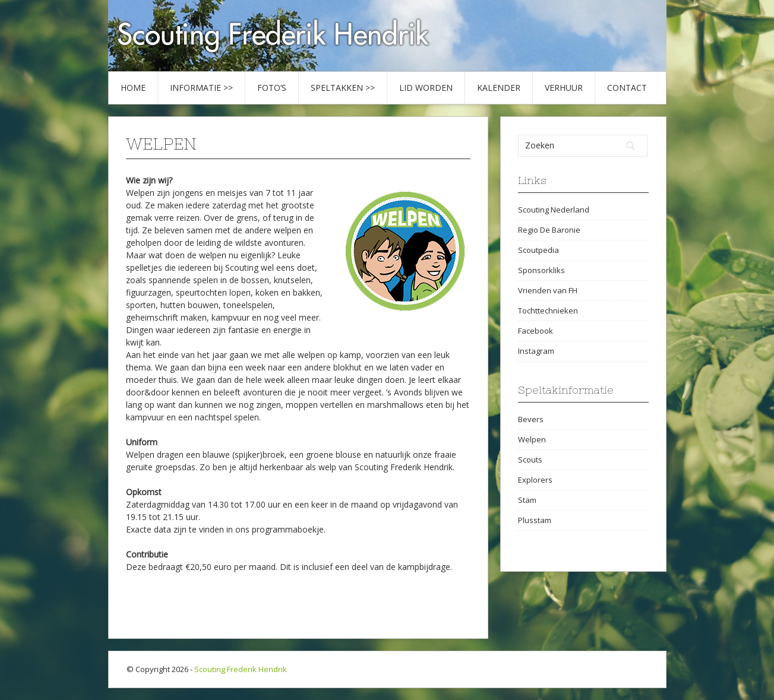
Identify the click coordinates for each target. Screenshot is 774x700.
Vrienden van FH (548, 290)
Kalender (499, 88)
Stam (527, 500)
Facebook (536, 331)
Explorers (535, 480)
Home (133, 88)
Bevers (531, 419)
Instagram (536, 351)
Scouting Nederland (554, 210)
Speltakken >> (343, 88)
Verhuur (564, 88)
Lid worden (426, 88)
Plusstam (535, 520)
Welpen (532, 439)
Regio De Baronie (549, 230)
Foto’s (272, 88)
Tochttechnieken (548, 311)
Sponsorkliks (541, 270)
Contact (627, 88)
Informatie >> (201, 88)
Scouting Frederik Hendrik (241, 669)
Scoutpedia (538, 250)
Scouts (530, 460)
